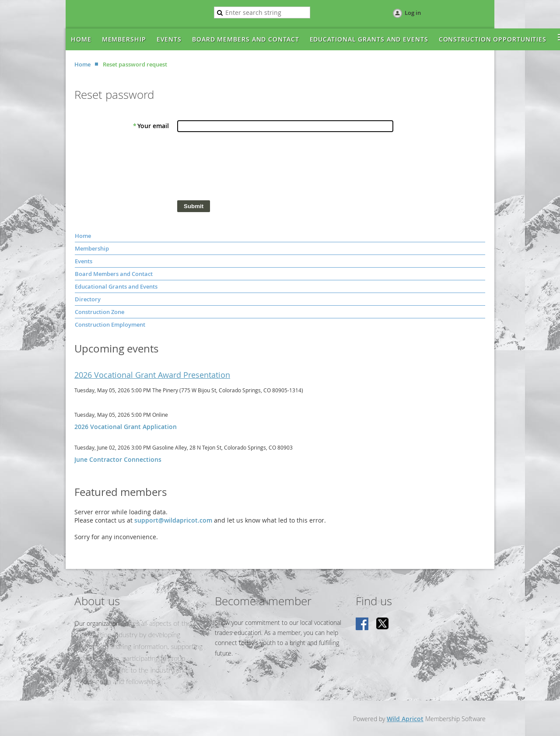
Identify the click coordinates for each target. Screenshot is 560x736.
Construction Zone (100, 312)
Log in (413, 13)
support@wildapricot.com (173, 520)
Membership (92, 248)
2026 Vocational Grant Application (126, 427)
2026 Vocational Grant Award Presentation (152, 375)
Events (84, 261)
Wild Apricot (405, 719)
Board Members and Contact (114, 274)
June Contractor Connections (118, 459)
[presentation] (244, 168)
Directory (88, 299)
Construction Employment (110, 324)
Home (82, 64)
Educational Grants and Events (116, 286)
